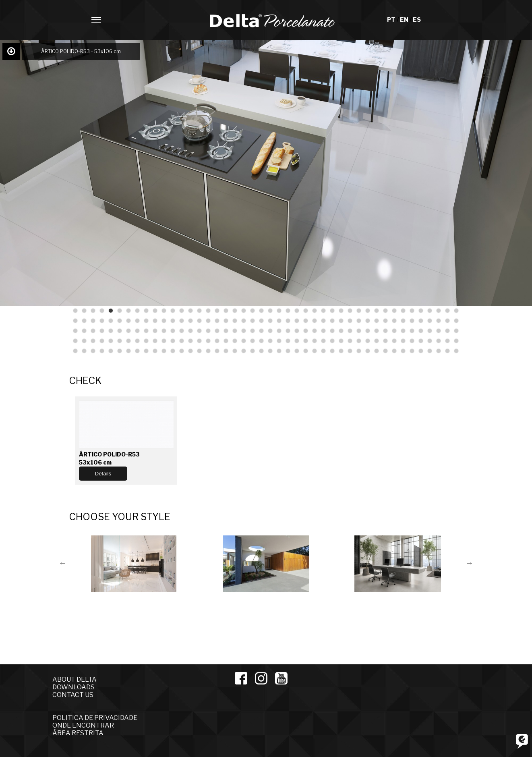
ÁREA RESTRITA (78, 733)
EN (405, 20)
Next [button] (470, 563)
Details (103, 474)
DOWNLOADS (73, 687)
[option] (135, 563)
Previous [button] (63, 563)
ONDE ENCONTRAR (83, 725)
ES (417, 20)
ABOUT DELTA (75, 679)
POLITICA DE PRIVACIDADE (95, 718)
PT (392, 20)
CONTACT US (73, 695)
